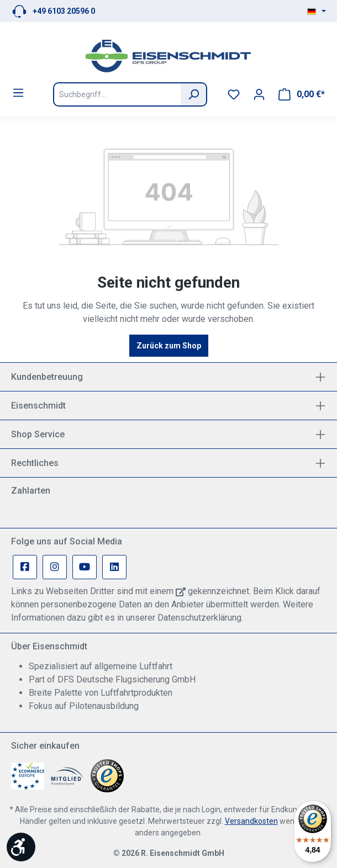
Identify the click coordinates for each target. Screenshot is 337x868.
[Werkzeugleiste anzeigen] (21, 847)
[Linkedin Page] (114, 567)
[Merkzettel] (234, 94)
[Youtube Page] (85, 567)
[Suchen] (194, 94)
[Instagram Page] (55, 567)
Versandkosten (251, 821)
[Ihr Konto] (259, 94)
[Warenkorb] (302, 94)
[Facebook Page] (25, 567)
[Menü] (18, 93)
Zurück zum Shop (169, 346)
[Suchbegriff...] (117, 94)
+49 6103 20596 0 (64, 11)
